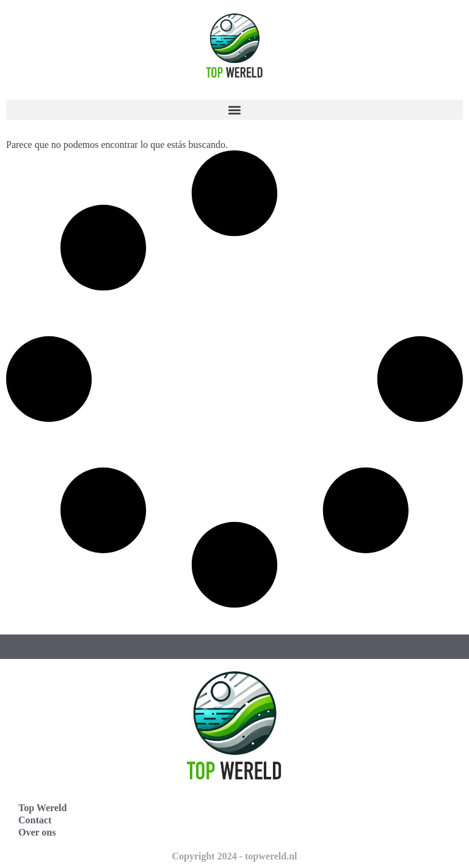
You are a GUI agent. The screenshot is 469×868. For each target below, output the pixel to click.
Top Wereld (42, 808)
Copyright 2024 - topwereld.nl (234, 856)
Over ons (37, 832)
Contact (35, 820)
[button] (234, 110)
